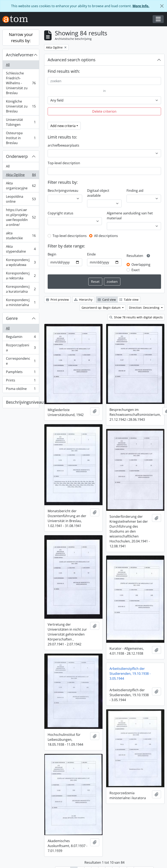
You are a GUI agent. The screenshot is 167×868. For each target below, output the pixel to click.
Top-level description (64, 163)
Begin (52, 254)
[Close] (162, 6)
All (8, 65)
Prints (21, 381)
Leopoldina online (21, 199)
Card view (107, 300)
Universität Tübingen (21, 122)
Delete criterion (104, 111)
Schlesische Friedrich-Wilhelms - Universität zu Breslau (21, 83)
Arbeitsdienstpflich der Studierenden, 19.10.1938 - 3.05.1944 (70, 663)
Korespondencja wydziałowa (21, 262)
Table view (129, 300)
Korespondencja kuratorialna (21, 289)
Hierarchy (83, 300)
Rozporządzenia (21, 348)
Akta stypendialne (21, 249)
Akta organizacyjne (21, 186)
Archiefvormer (20, 55)
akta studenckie (21, 236)
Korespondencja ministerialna (21, 302)
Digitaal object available (98, 193)
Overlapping (141, 265)
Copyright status (60, 213)
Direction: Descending (145, 308)
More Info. (141, 6)
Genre (12, 318)
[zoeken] (104, 81)
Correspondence (21, 361)
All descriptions (106, 236)
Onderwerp (17, 156)
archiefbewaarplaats (63, 145)
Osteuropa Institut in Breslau (21, 138)
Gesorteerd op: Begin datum (101, 308)
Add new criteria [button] (63, 126)
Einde (91, 254)
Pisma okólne (21, 390)
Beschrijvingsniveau (22, 402)
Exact (136, 270)
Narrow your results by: (21, 38)
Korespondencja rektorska (21, 276)
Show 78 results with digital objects (136, 317)
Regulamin (21, 338)
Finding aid (135, 191)
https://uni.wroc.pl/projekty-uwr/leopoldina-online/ (21, 217)
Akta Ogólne (21, 176)
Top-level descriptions (70, 236)
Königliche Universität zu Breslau (21, 106)
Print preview (57, 300)
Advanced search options (72, 60)
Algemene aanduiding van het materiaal (130, 216)
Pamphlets (21, 373)
